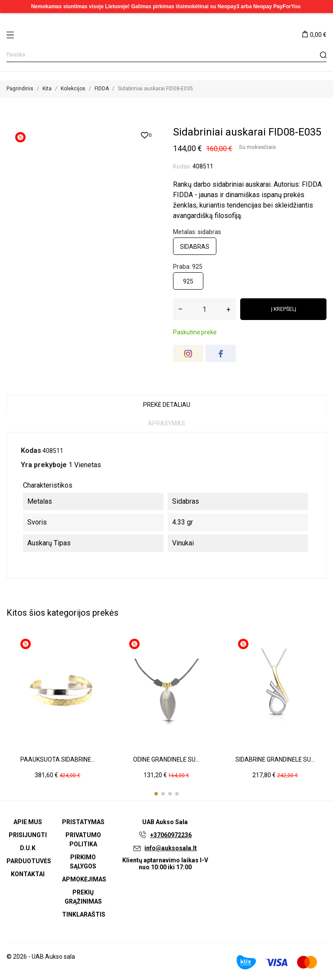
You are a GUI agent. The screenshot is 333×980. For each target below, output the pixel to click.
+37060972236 (171, 835)
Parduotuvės (29, 861)
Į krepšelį (284, 309)
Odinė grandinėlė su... (166, 759)
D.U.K (28, 848)
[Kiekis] (204, 309)
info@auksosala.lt (171, 848)
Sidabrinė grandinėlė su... (275, 759)
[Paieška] (166, 55)
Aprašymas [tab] (166, 423)
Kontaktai (28, 874)
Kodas (31, 450)
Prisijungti (28, 835)
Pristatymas (83, 822)
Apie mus (28, 822)
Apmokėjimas (84, 879)
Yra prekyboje (44, 465)
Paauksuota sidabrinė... (58, 759)
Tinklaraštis (84, 914)
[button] (156, 794)
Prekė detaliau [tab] (167, 405)
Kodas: (182, 166)
